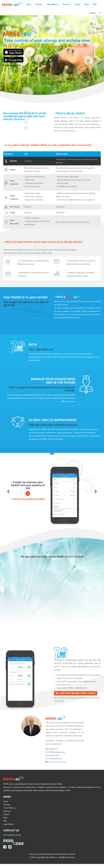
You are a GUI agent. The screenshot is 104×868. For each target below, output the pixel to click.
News (87, 4)
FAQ (95, 4)
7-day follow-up (52, 4)
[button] (8, 491)
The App (39, 4)
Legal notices (8, 824)
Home (29, 4)
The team (66, 4)
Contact (77, 4)
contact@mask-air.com (57, 762)
